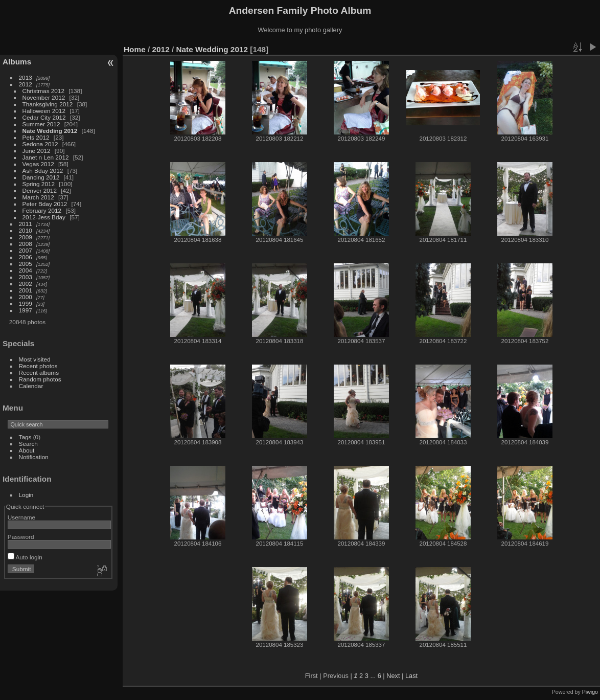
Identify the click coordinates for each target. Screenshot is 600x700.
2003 (26, 277)
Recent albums (39, 372)
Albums (17, 62)
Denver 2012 (40, 190)
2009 (26, 237)
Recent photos (38, 366)
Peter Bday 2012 (45, 204)
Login (26, 495)
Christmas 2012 (43, 91)
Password (21, 537)
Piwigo (590, 692)
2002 (26, 284)
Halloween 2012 (44, 111)
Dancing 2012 (41, 177)
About (27, 450)
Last (411, 676)
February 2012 (42, 210)
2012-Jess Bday (44, 217)
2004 (26, 270)
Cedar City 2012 (44, 117)
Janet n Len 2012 (46, 157)
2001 (26, 290)
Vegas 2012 (38, 164)
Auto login (25, 557)
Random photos (40, 379)
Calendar (31, 386)
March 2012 (38, 197)
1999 (26, 303)
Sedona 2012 (40, 144)
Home (135, 49)
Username (21, 517)
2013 (26, 77)
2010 (26, 230)
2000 (26, 297)
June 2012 (37, 151)
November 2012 (44, 97)
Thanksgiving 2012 (48, 104)
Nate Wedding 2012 (50, 131)
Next (393, 676)
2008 (26, 244)
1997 (26, 310)
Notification (34, 457)
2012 (26, 84)
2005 (26, 264)
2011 (26, 224)
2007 (26, 250)
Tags (25, 437)
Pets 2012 (36, 137)
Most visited (35, 359)
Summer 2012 (41, 124)
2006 (26, 257)
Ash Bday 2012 (43, 171)
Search (28, 444)
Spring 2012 (39, 184)
